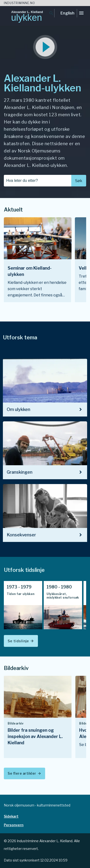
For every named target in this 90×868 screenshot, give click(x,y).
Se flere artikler (24, 773)
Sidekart (11, 816)
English (67, 13)
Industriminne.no (19, 3)
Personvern (14, 825)
